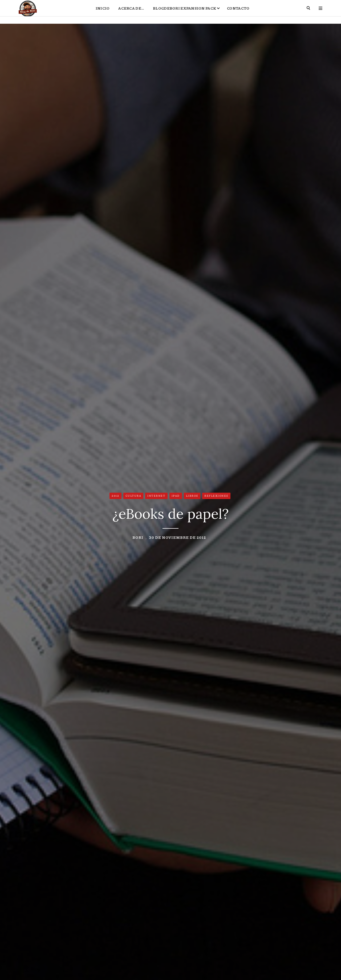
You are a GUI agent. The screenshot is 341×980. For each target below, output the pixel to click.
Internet (156, 497)
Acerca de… (131, 12)
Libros (192, 497)
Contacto (238, 12)
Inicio (103, 12)
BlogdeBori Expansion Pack (184, 12)
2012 (115, 497)
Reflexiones (216, 497)
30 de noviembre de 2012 (177, 538)
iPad (176, 497)
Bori (138, 538)
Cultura (133, 497)
